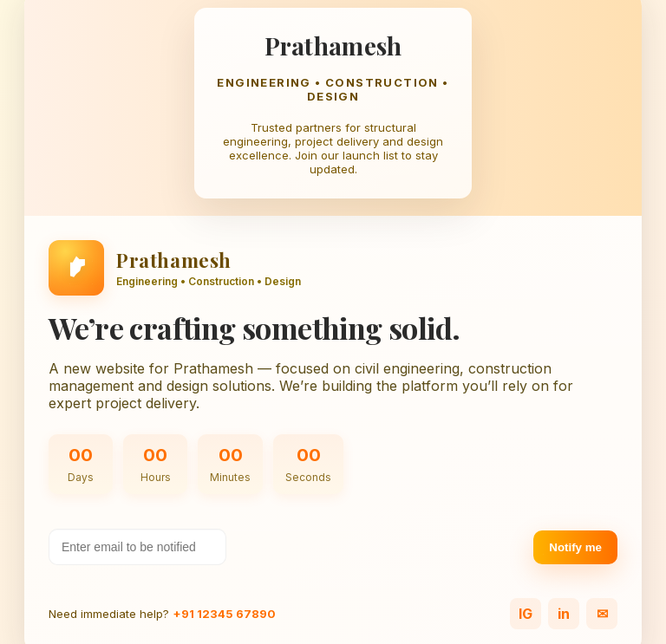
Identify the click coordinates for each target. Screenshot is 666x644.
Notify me (575, 547)
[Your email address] (137, 547)
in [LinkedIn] (564, 614)
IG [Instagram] (526, 614)
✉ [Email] (602, 614)
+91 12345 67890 (224, 614)
